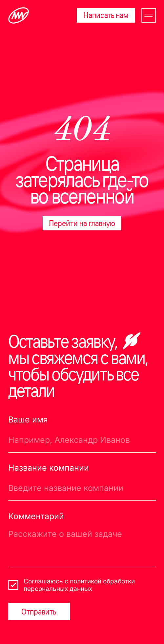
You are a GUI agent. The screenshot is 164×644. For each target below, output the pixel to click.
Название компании (49, 468)
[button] (149, 15)
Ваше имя (28, 420)
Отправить (39, 611)
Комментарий (36, 516)
